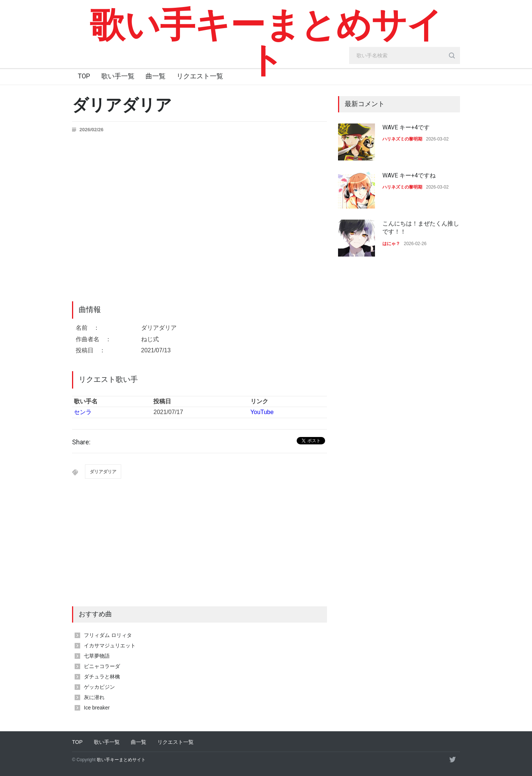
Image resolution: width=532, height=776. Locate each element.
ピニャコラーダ (102, 666)
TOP (84, 76)
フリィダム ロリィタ (108, 635)
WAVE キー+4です (406, 127)
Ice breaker (97, 708)
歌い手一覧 (118, 76)
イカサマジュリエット (110, 645)
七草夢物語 (97, 656)
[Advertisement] (199, 551)
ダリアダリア (103, 472)
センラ (83, 412)
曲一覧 (156, 76)
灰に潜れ (94, 697)
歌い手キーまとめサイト (266, 43)
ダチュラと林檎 (102, 677)
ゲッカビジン (99, 687)
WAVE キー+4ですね (409, 175)
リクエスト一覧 (200, 76)
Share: (81, 442)
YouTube (262, 412)
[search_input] (405, 55)
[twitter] (453, 759)
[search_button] (452, 55)
